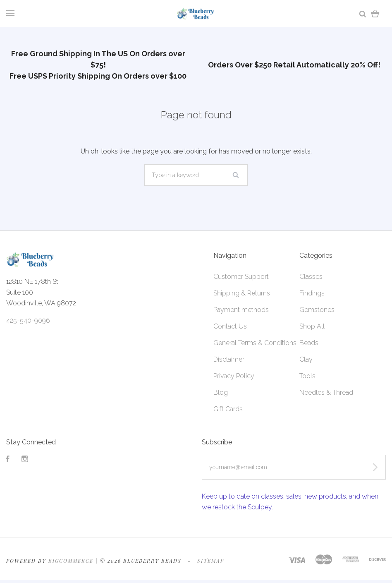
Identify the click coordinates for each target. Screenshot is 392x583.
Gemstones (317, 310)
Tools (307, 376)
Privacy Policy (234, 376)
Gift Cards (228, 409)
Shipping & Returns (242, 293)
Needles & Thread (326, 392)
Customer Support (241, 277)
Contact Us (230, 326)
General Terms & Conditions (255, 343)
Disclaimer (229, 359)
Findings (312, 293)
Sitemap (211, 561)
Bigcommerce (71, 561)
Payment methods (241, 310)
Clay (306, 359)
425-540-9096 (28, 320)
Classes (311, 277)
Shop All (312, 326)
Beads (309, 343)
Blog (221, 392)
